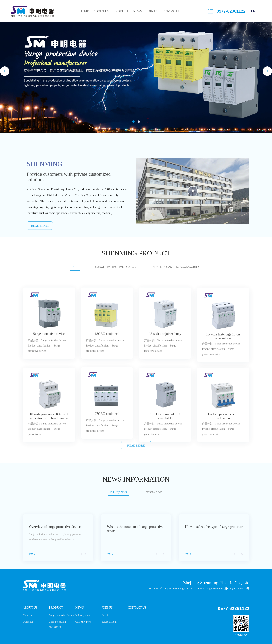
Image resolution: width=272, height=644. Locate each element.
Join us (152, 11)
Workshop (28, 622)
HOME (84, 11)
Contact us (172, 11)
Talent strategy (109, 622)
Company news (83, 622)
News (137, 11)
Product (121, 11)
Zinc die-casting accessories (176, 270)
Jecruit (105, 616)
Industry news (83, 616)
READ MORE (136, 451)
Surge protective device (115, 270)
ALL (75, 270)
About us (101, 11)
